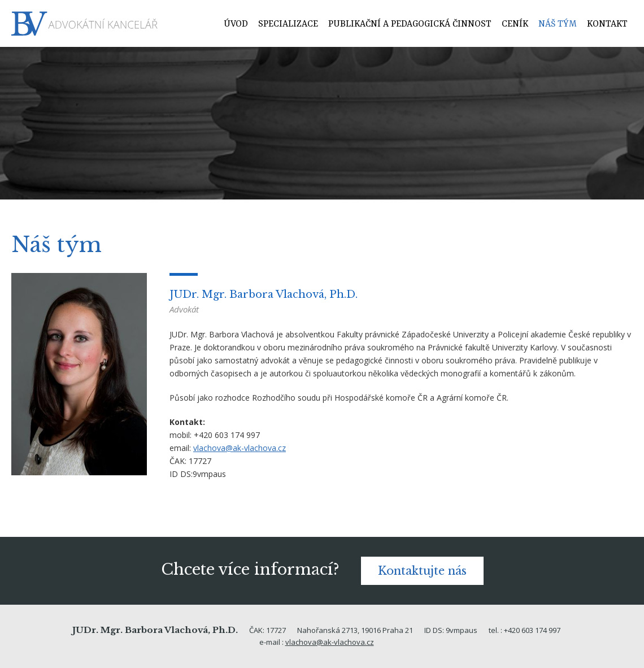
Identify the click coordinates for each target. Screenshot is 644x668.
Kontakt (607, 24)
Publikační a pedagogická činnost (410, 24)
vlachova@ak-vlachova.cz (240, 448)
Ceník (515, 24)
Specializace (288, 24)
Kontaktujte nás (422, 571)
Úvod (236, 24)
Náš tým (558, 24)
